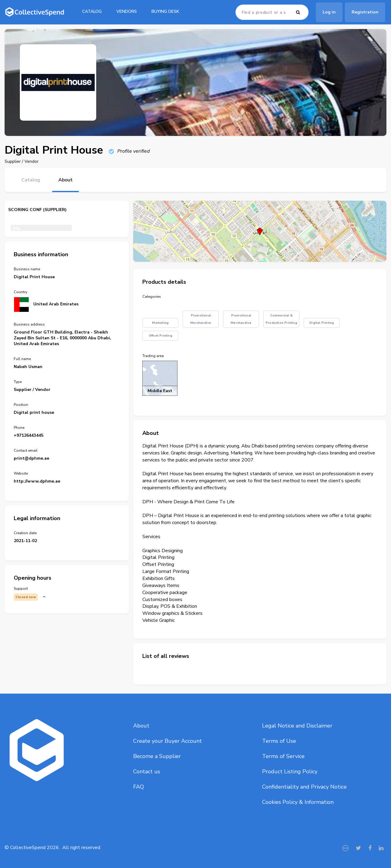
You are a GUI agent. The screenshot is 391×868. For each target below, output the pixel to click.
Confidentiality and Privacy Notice (304, 787)
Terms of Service (283, 756)
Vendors (127, 11)
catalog (92, 11)
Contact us (147, 771)
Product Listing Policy (290, 771)
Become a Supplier (157, 756)
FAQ (139, 787)
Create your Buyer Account (168, 741)
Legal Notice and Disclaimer (297, 726)
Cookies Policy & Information (298, 802)
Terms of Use (279, 741)
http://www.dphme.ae (37, 481)
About (141, 726)
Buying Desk (165, 11)
